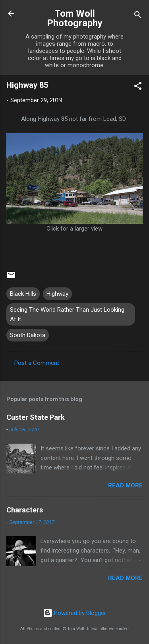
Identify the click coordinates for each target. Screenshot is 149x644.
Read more (125, 485)
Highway (57, 294)
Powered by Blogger (74, 613)
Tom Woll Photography (75, 18)
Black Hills (23, 294)
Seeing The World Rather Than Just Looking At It (67, 314)
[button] (138, 87)
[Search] (138, 16)
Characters (25, 510)
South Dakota (28, 335)
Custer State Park (36, 417)
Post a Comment (37, 363)
